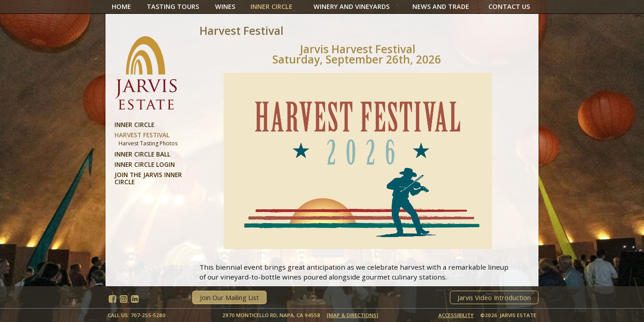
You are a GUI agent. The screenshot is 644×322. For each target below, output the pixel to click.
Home (121, 6)
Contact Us (509, 6)
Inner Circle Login (145, 164)
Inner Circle (271, 6)
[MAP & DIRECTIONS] (353, 315)
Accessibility (456, 315)
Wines (225, 6)
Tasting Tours (173, 6)
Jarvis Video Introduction (494, 297)
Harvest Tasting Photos (148, 143)
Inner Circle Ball (142, 154)
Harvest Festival (142, 135)
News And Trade (441, 6)
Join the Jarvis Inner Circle (148, 178)
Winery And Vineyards (352, 6)
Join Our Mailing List (229, 297)
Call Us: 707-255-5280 (137, 315)
